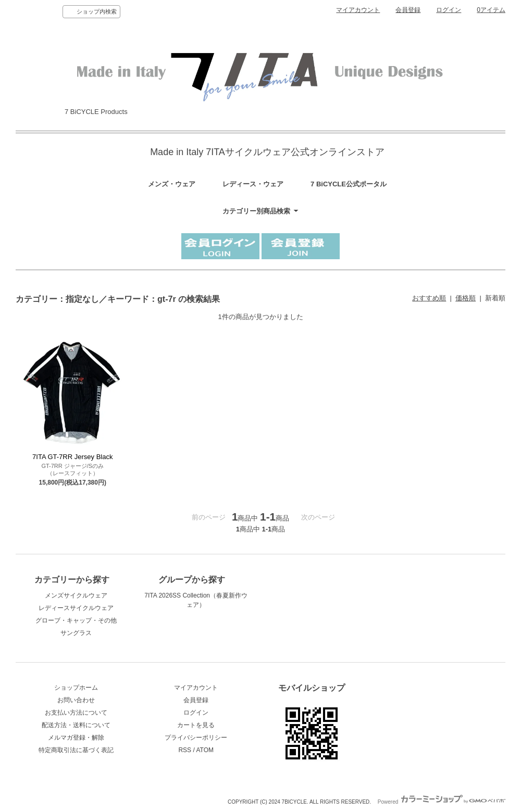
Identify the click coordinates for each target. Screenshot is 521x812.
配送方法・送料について (76, 725)
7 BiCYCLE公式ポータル (349, 184)
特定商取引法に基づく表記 (76, 750)
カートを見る (196, 725)
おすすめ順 (429, 298)
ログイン (449, 10)
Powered (442, 802)
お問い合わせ (76, 700)
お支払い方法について (76, 713)
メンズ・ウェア (172, 184)
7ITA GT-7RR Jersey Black (72, 457)
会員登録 (408, 10)
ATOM (205, 750)
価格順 (466, 298)
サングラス (76, 633)
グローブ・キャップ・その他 (76, 620)
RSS (185, 750)
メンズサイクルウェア (76, 595)
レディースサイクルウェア (76, 608)
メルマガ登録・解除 (76, 738)
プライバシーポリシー (196, 738)
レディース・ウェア (253, 184)
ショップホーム (76, 688)
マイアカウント (358, 10)
